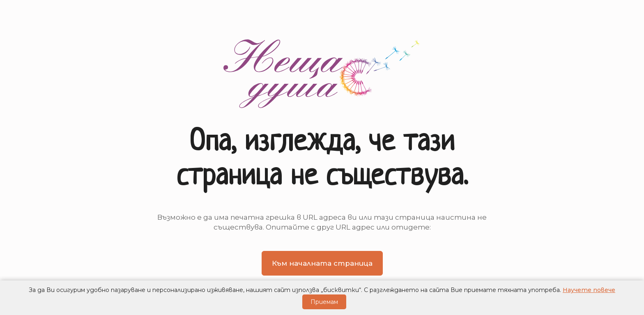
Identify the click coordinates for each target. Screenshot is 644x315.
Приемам (324, 302)
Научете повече (589, 290)
